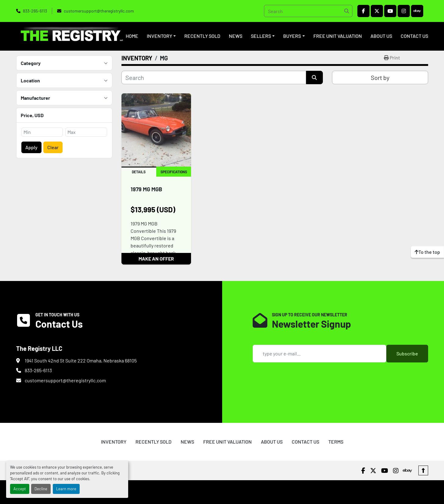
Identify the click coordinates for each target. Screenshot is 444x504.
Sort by (380, 77)
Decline (41, 489)
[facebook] (363, 11)
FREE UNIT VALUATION (338, 36)
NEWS (236, 36)
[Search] (308, 11)
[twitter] (377, 11)
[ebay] (417, 11)
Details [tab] (139, 172)
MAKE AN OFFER (156, 259)
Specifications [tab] (174, 172)
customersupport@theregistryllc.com (99, 11)
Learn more (66, 489)
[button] (161, 36)
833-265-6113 (35, 11)
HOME (132, 36)
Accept (20, 489)
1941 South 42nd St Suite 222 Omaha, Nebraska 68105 (81, 360)
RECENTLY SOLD (202, 36)
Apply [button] (31, 147)
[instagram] (404, 11)
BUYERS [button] (292, 36)
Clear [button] (53, 147)
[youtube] (390, 11)
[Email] (319, 354)
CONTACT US (414, 36)
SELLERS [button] (261, 36)
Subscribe (407, 353)
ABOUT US (381, 36)
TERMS (336, 442)
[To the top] (427, 252)
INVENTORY (159, 36)
